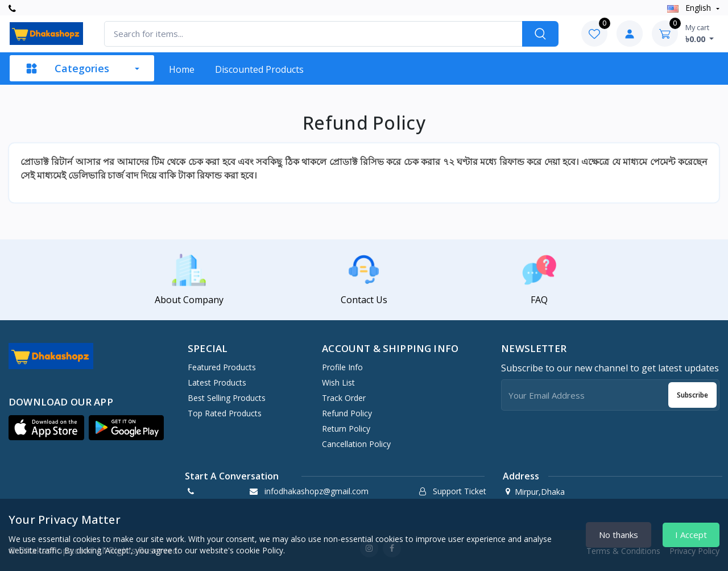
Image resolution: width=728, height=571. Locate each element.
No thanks (619, 535)
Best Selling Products (227, 398)
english (690, 8)
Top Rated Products (225, 413)
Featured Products (222, 367)
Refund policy (347, 413)
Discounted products (259, 69)
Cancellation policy (356, 444)
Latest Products (217, 382)
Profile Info (342, 367)
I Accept (691, 535)
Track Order (344, 398)
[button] (46, 428)
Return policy (346, 429)
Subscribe (692, 395)
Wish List (338, 382)
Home (182, 69)
